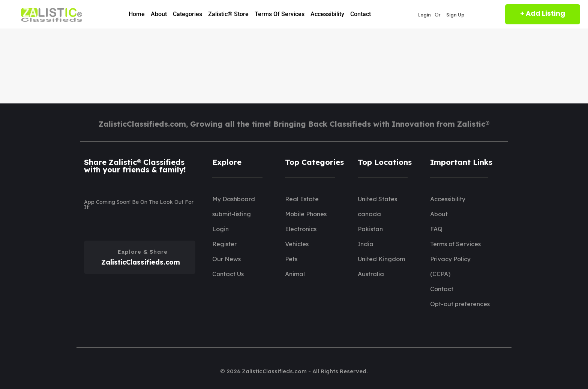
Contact (361, 14)
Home (137, 14)
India (366, 244)
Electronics (301, 229)
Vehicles (297, 244)
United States (377, 199)
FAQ (436, 229)
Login (424, 15)
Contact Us (228, 274)
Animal (295, 274)
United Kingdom (381, 259)
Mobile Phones (306, 214)
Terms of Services (280, 14)
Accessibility (327, 14)
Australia (371, 274)
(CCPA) (440, 274)
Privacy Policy (450, 259)
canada (369, 214)
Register (224, 244)
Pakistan (370, 229)
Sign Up (455, 15)
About (159, 14)
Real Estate (302, 199)
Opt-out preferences (460, 304)
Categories (187, 14)
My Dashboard (234, 199)
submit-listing (232, 214)
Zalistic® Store (228, 14)
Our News (226, 259)
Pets (291, 259)
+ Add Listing (543, 13)
